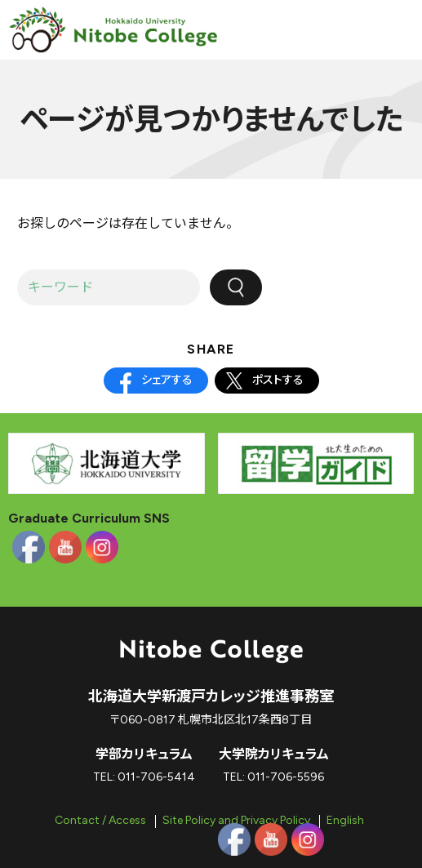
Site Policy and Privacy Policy (236, 820)
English (345, 820)
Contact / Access (100, 820)
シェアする (167, 380)
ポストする (278, 380)
